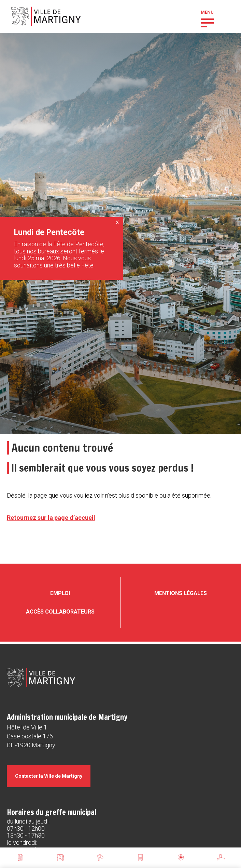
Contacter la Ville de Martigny (49, 776)
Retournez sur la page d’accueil (51, 518)
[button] (207, 22)
